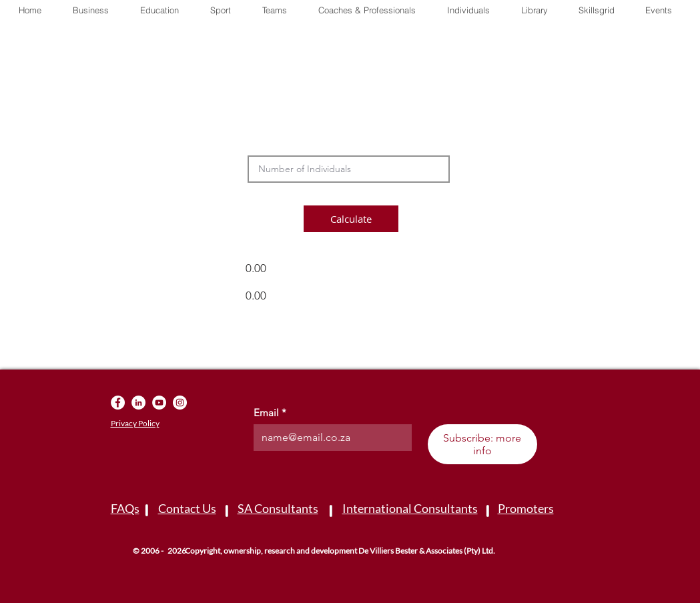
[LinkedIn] (138, 403)
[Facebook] (118, 403)
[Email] (329, 438)
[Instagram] (180, 403)
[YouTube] (159, 403)
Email (270, 413)
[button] (534, 10)
